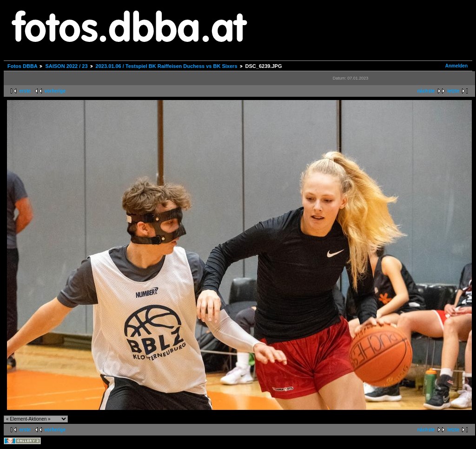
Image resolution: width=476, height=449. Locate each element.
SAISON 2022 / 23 (66, 66)
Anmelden (456, 66)
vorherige (55, 91)
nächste (426, 91)
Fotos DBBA (22, 66)
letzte (453, 91)
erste (25, 91)
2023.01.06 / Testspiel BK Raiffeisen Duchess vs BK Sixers (167, 66)
